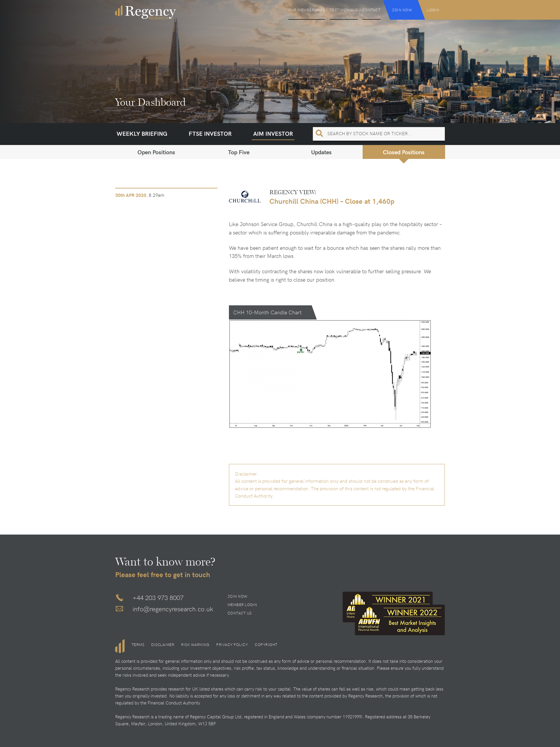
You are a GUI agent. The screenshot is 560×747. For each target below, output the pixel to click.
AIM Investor (273, 133)
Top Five (239, 152)
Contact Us (240, 613)
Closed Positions (404, 152)
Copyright (266, 645)
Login (433, 10)
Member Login (242, 605)
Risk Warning (195, 645)
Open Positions (156, 152)
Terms (138, 645)
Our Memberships (307, 10)
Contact (372, 10)
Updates (321, 152)
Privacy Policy (232, 645)
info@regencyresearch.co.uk (173, 609)
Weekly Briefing (142, 133)
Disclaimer (163, 645)
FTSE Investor (210, 133)
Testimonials (344, 10)
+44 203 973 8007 (158, 597)
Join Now (402, 10)
